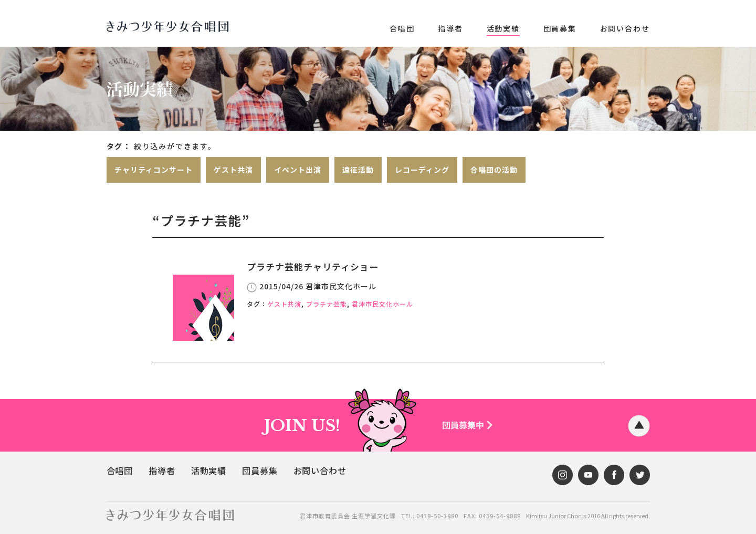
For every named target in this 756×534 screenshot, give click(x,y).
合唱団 (402, 28)
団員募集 (560, 28)
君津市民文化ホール (382, 303)
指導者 (450, 28)
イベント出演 (298, 170)
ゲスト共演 (233, 170)
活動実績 (503, 28)
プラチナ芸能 (327, 303)
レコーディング (422, 170)
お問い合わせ (625, 28)
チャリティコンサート (154, 170)
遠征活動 (358, 170)
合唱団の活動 (494, 170)
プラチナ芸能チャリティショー (309, 266)
